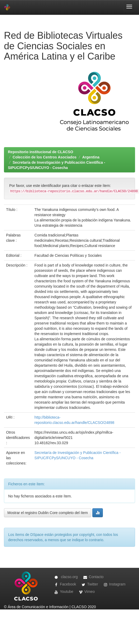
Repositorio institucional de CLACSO (40, 152)
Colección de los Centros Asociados (45, 157)
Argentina (91, 157)
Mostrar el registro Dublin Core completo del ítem (48, 513)
